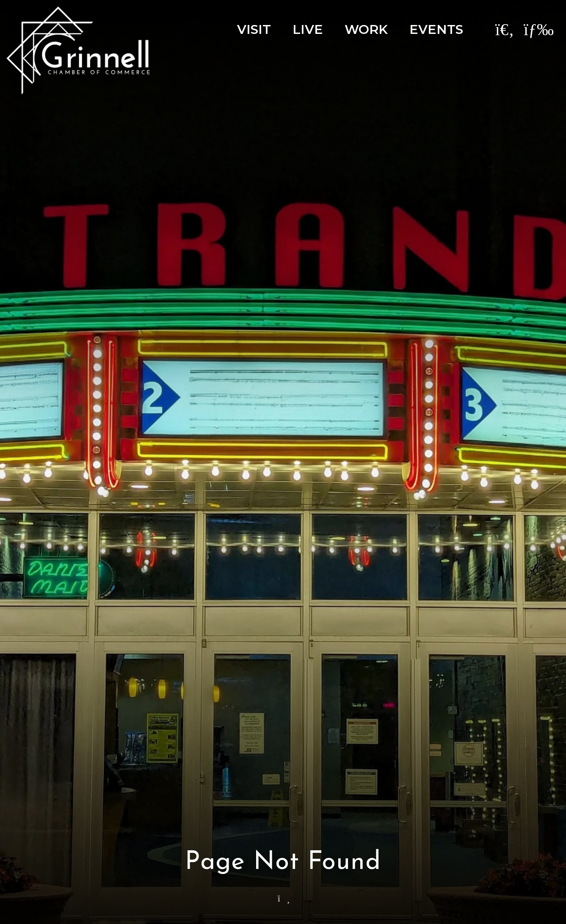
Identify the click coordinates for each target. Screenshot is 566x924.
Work (366, 29)
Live (308, 29)
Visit (254, 29)
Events (436, 29)
